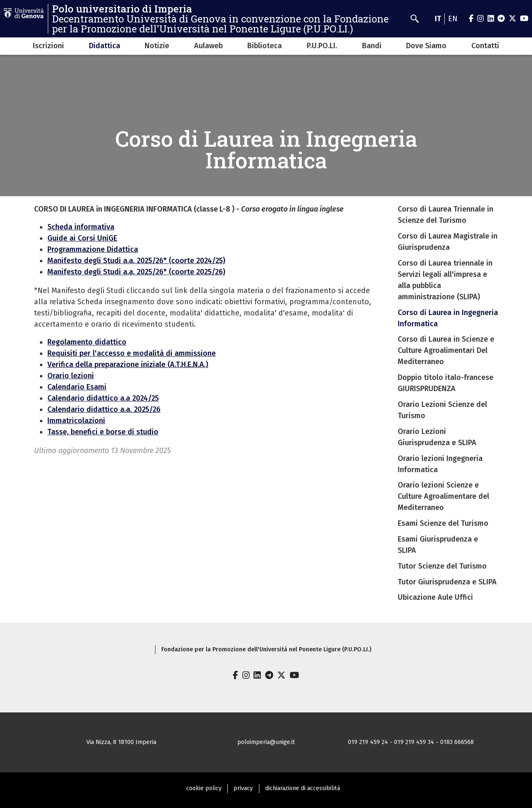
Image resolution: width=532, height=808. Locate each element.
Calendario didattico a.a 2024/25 (103, 398)
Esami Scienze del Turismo (443, 523)
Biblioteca (265, 46)
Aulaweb (208, 46)
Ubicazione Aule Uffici (435, 597)
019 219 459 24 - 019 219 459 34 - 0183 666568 (411, 742)
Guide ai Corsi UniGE (82, 238)
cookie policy (204, 788)
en (453, 19)
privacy (243, 788)
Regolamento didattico (87, 342)
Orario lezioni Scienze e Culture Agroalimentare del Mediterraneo (443, 496)
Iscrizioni (48, 46)
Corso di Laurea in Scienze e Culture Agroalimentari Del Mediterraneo (446, 350)
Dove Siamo (426, 46)
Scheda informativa (81, 227)
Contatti (485, 46)
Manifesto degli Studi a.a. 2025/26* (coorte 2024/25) (136, 261)
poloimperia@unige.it (266, 742)
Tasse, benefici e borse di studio (103, 432)
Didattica (105, 46)
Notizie (157, 46)
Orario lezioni (71, 376)
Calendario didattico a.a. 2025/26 (104, 409)
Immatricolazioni (76, 421)
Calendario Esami (77, 387)
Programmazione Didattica (93, 249)
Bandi (372, 46)
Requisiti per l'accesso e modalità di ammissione (132, 353)
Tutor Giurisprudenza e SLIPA (447, 582)
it (438, 19)
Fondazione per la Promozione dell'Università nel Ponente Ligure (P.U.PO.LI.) (266, 649)
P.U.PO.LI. (322, 46)
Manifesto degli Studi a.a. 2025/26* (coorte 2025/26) (136, 272)
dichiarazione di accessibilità (303, 788)
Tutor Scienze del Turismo (442, 566)
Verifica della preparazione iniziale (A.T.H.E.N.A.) (128, 365)
